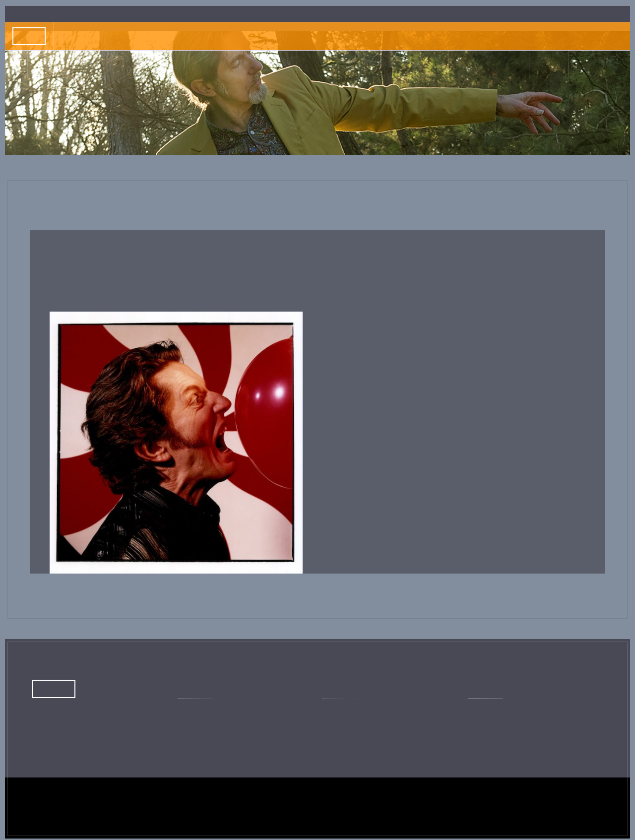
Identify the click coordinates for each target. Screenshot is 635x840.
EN (607, 64)
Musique (269, 64)
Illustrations (476, 64)
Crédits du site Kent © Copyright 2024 (93, 812)
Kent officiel (496, 719)
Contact (570, 64)
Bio (174, 64)
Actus (139, 64)
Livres (323, 64)
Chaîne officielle (357, 719)
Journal (212, 64)
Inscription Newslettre (588, 13)
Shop (528, 64)
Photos (411, 64)
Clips (371, 64)
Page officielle (209, 719)
